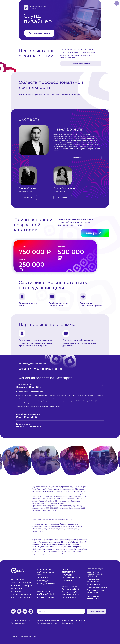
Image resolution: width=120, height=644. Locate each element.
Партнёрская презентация (93, 597)
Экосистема (18, 580)
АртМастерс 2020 (70, 589)
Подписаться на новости (96, 611)
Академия (16, 592)
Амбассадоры (44, 581)
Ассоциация (17, 589)
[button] (78, 158)
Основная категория (21, 583)
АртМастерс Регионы (21, 598)
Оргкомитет (43, 577)
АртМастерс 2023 (70, 598)
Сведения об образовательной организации (95, 574)
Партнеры (67, 581)
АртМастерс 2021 (70, 592)
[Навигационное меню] (117, 3)
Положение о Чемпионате (93, 580)
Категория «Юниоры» (21, 586)
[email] (61, 611)
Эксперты (67, 569)
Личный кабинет (46, 598)
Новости (67, 575)
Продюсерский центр (22, 594)
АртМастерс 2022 (70, 595)
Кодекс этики (93, 584)
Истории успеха (71, 578)
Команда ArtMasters (47, 584)
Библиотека (69, 572)
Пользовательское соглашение (96, 591)
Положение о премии (97, 587)
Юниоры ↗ (92, 233)
